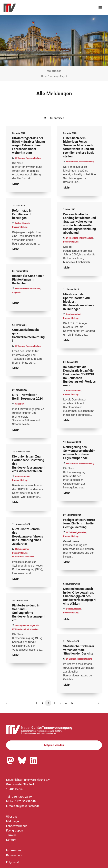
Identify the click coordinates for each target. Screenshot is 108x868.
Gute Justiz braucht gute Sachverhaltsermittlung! (28, 335)
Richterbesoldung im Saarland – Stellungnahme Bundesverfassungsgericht (28, 613)
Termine (11, 835)
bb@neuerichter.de (27, 806)
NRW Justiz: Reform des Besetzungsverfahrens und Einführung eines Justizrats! (28, 536)
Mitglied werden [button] (54, 745)
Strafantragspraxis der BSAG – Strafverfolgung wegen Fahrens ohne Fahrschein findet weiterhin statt (28, 145)
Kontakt (11, 840)
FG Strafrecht (72, 162)
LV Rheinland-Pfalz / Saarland (80, 238)
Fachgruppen (14, 830)
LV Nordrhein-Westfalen (23, 557)
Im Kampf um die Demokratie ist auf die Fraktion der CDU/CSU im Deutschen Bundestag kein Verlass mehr (79, 376)
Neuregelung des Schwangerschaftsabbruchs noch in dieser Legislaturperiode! (79, 452)
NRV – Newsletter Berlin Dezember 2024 (27, 397)
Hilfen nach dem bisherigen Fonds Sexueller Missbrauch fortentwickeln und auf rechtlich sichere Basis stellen (79, 147)
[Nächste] (97, 704)
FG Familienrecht (23, 223)
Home (44, 76)
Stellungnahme (22, 549)
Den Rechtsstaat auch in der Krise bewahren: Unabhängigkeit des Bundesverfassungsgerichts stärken (79, 596)
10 (72, 703)
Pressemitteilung (34, 158)
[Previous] (11, 704)
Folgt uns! (12, 862)
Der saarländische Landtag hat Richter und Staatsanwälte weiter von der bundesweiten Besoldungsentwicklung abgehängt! (80, 223)
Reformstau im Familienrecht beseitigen (22, 214)
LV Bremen (20, 158)
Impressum (13, 850)
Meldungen (13, 821)
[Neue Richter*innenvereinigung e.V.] (33, 8)
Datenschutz (14, 855)
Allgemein (17, 292)
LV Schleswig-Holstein (76, 532)
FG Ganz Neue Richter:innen (28, 289)
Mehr (16, 184)
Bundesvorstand (74, 314)
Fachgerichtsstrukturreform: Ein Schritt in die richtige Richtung (79, 523)
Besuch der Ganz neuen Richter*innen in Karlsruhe (28, 279)
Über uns (12, 817)
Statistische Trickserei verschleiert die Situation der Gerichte (79, 650)
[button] (100, 8)
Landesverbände (17, 826)
